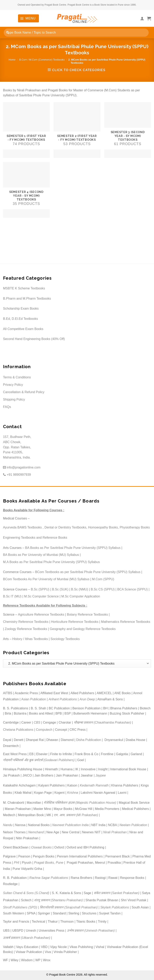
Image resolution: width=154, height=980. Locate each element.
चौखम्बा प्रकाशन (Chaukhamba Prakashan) (103, 722)
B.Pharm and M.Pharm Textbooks (27, 299)
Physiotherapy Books (135, 527)
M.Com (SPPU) (103, 579)
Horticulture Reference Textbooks (75, 622)
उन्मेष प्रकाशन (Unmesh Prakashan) (91, 931)
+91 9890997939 (17, 475)
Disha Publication (89, 740)
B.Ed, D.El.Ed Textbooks (20, 319)
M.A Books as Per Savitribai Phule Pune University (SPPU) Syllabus (51, 562)
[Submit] (8, 32)
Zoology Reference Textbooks (26, 629)
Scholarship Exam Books (21, 309)
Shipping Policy (14, 399)
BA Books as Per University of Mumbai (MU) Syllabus (41, 555)
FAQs (7, 407)
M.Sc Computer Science (41, 596)
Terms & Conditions (17, 377)
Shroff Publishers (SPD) (20, 907)
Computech (44, 730)
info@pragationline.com (22, 467)
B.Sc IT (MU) (12, 596)
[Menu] (29, 18)
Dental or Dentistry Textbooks (65, 527)
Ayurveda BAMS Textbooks (22, 527)
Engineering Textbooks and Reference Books (35, 538)
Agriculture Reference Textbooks (41, 615)
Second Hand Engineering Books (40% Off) (34, 339)
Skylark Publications (115, 907)
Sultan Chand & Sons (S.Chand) (26, 893)
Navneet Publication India (70, 825)
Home (12, 60)
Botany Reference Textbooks (87, 615)
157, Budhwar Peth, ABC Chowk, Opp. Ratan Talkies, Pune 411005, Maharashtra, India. (17, 447)
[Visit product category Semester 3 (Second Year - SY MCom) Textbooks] (128, 130)
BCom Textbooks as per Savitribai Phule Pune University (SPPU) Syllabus (88, 572)
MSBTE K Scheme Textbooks (24, 288)
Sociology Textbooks (65, 639)
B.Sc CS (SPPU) (103, 589)
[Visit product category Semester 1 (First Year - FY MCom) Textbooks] (26, 130)
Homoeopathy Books (103, 527)
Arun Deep (87, 699)
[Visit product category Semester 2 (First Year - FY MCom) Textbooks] (77, 130)
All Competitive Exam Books (23, 329)
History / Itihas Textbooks (30, 639)
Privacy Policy (13, 385)
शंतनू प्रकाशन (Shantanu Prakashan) (58, 900)
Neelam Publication (133, 825)
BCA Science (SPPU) (133, 589)
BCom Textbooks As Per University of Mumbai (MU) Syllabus (46, 579)
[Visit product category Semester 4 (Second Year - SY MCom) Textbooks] (26, 190)
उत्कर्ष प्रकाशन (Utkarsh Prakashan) (27, 938)
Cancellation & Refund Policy (24, 392)
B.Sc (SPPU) (40, 589)
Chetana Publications (18, 730)
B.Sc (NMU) (80, 589)
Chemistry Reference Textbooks (26, 622)
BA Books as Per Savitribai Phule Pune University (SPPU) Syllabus (73, 548)
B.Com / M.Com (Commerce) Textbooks (42, 60)
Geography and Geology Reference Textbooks (83, 629)
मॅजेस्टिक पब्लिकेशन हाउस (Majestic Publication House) (80, 803)
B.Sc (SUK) (60, 589)
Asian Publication (34, 699)
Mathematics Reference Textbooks (126, 622)
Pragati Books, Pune (49, 863)
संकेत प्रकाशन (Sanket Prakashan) (117, 893)
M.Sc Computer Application (81, 596)
